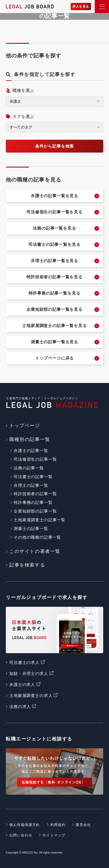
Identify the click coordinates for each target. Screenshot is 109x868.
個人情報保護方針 (25, 825)
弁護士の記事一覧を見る (54, 196)
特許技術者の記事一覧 (35, 494)
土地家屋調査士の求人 (31, 696)
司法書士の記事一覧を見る (54, 244)
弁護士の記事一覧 (31, 451)
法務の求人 (20, 707)
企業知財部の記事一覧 (35, 511)
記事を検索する (27, 565)
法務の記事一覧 (29, 468)
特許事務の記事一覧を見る (54, 293)
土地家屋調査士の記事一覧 (40, 520)
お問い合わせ (21, 835)
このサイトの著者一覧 (35, 551)
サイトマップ (54, 835)
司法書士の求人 (24, 662)
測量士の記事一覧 (31, 529)
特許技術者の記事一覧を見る (54, 277)
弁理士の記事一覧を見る (54, 261)
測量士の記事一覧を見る (54, 342)
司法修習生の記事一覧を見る (54, 212)
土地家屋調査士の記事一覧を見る (54, 326)
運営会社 (83, 825)
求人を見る (81, 7)
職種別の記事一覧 (30, 439)
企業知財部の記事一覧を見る (54, 309)
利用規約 (58, 825)
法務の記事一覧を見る (54, 228)
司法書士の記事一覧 (33, 477)
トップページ (25, 425)
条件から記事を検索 (55, 146)
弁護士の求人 (22, 684)
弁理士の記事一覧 (31, 485)
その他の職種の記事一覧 (37, 537)
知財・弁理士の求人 (29, 673)
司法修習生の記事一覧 (35, 459)
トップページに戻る (55, 358)
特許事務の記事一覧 (33, 502)
